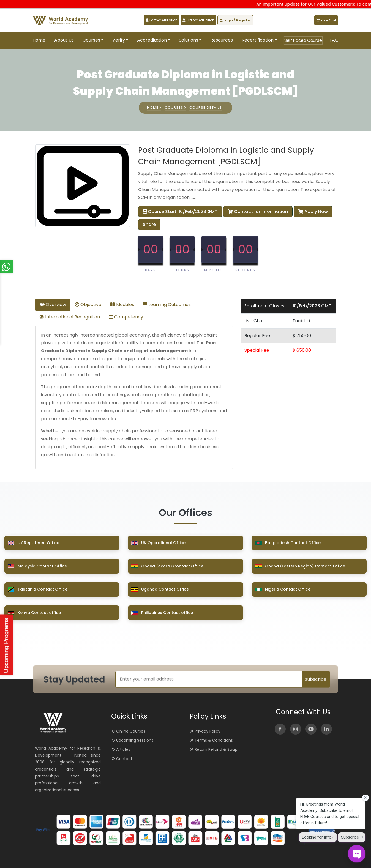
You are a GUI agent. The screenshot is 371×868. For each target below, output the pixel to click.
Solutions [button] (189, 40)
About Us (64, 40)
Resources (222, 40)
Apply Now (313, 211)
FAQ (334, 40)
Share (149, 224)
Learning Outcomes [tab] (167, 305)
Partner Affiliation (162, 20)
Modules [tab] (122, 305)
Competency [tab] (126, 317)
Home (39, 40)
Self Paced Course (303, 40)
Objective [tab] (88, 305)
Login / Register (235, 20)
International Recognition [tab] (70, 317)
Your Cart (326, 20)
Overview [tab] (53, 305)
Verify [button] (119, 40)
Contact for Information (258, 211)
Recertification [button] (258, 40)
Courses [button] (91, 40)
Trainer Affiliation (198, 20)
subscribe (316, 679)
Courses (175, 107)
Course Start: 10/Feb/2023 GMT (180, 211)
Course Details (206, 107)
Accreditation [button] (152, 40)
